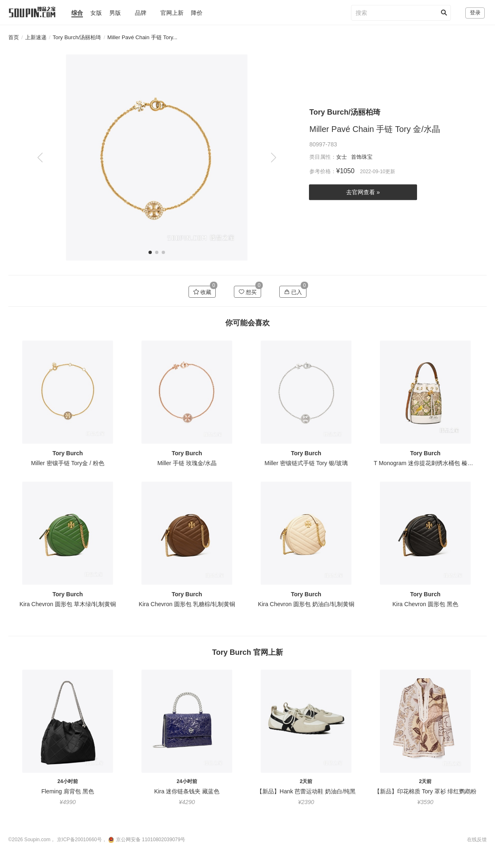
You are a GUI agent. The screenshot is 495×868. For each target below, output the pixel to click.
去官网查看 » (363, 193)
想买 (248, 292)
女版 (96, 13)
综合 (77, 13)
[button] (273, 158)
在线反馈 (477, 840)
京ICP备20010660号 (79, 840)
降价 (197, 13)
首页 (14, 37)
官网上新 (172, 13)
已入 (293, 292)
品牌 (141, 13)
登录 (475, 13)
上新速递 (36, 37)
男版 (115, 13)
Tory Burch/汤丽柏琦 (77, 37)
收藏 (202, 292)
